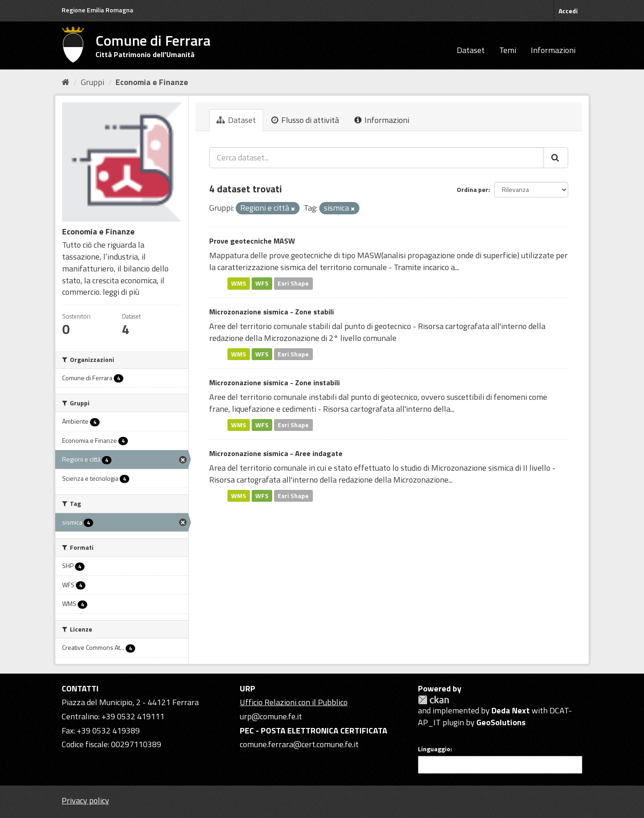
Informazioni (553, 50)
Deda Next (511, 710)
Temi (508, 50)
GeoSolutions (501, 722)
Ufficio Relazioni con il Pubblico (294, 702)
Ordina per (472, 189)
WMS (239, 283)
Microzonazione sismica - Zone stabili (272, 312)
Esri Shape (293, 283)
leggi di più (121, 292)
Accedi (568, 11)
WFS (262, 283)
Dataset (471, 50)
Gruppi (92, 82)
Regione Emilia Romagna (98, 10)
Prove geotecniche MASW (252, 241)
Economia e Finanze (152, 82)
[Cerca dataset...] (377, 158)
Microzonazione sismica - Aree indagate (276, 453)
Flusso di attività (305, 120)
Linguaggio (434, 749)
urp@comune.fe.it (271, 716)
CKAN (433, 700)
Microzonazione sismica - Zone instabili (274, 382)
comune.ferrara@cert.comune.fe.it (299, 744)
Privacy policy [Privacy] (85, 800)
